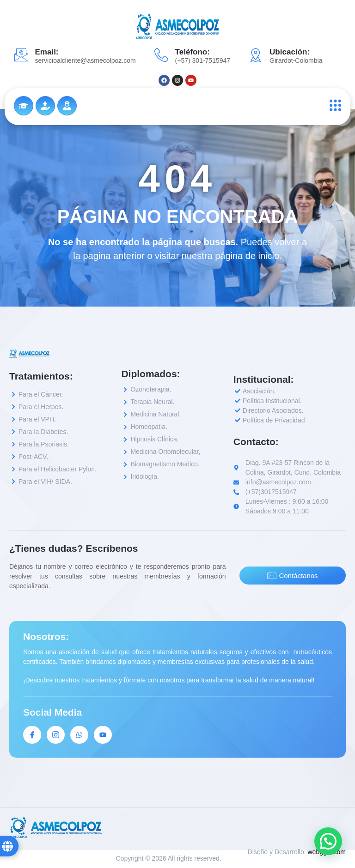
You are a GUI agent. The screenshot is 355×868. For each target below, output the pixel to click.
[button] (328, 841)
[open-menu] (333, 105)
